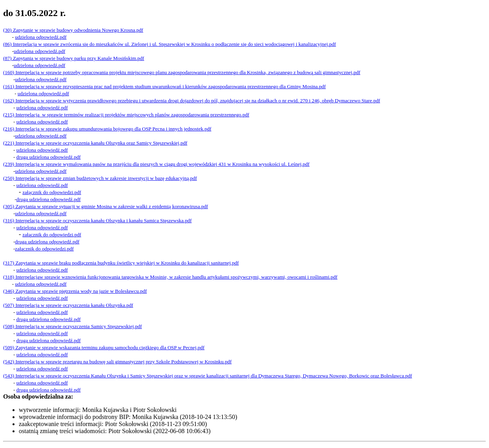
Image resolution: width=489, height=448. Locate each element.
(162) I (10, 101)
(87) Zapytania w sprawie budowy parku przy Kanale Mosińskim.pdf (74, 58)
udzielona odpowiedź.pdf (42, 270)
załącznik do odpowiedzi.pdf (52, 235)
